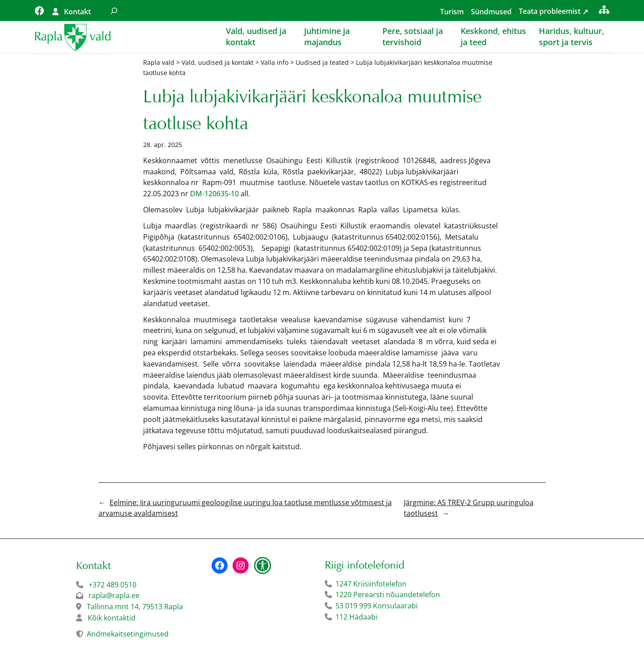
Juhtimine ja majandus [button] (327, 36)
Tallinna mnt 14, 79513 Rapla (135, 607)
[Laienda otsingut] (114, 11)
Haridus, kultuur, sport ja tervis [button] (572, 36)
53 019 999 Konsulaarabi (377, 606)
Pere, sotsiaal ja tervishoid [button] (413, 36)
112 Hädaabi (356, 617)
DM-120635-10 (214, 194)
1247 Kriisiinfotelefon (371, 584)
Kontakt (77, 12)
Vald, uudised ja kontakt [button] (256, 36)
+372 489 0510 (112, 585)
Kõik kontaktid (112, 618)
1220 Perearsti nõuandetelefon (388, 595)
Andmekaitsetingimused (128, 634)
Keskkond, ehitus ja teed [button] (493, 36)
